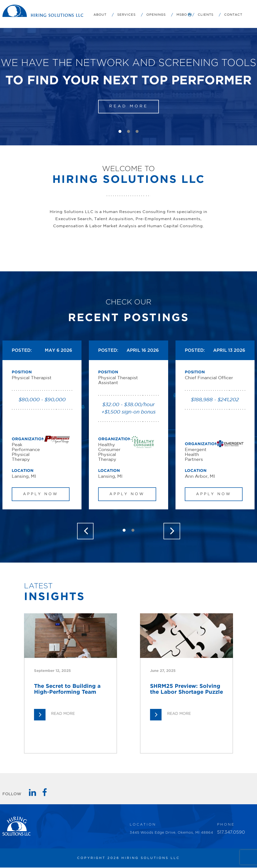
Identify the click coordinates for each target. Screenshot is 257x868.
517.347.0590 (231, 833)
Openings (156, 15)
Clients (206, 15)
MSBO (182, 15)
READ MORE (129, 107)
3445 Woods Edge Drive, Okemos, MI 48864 (171, 833)
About (100, 15)
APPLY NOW (41, 494)
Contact (233, 15)
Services (126, 15)
